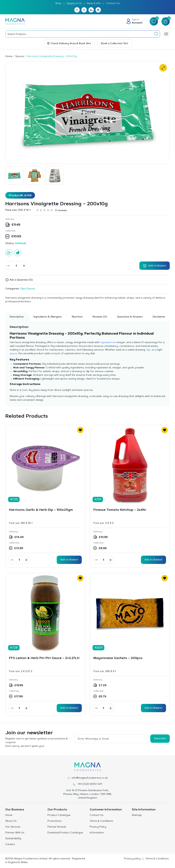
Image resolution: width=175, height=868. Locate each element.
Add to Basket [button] (69, 560)
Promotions (54, 821)
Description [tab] (17, 317)
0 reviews (61, 211)
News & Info (94, 4)
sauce (13, 354)
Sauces (20, 57)
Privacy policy (132, 859)
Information (97, 833)
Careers (10, 845)
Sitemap (137, 815)
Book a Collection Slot (115, 44)
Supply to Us (74, 4)
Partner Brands (57, 827)
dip (148, 350)
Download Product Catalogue (65, 833)
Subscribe (160, 739)
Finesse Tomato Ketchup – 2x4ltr (120, 510)
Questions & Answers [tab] (130, 317)
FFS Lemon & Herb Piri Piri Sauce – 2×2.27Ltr (44, 658)
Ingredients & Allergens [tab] (48, 317)
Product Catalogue (59, 815)
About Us (11, 821)
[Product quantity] (16, 266)
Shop (58, 4)
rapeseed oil (107, 343)
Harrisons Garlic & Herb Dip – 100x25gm (41, 510)
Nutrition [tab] (77, 317)
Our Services (13, 827)
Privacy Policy (98, 827)
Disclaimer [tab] (159, 317)
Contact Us (113, 4)
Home (9, 57)
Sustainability (13, 839)
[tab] (100, 317)
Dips (23, 289)
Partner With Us (15, 833)
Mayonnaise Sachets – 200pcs (118, 658)
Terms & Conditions (101, 821)
